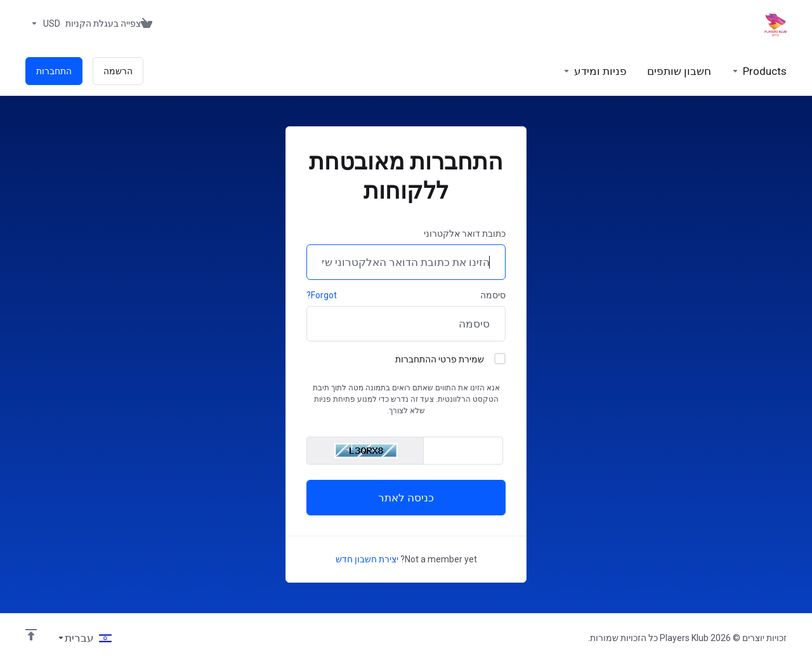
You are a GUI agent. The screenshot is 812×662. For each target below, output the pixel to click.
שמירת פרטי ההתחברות (450, 359)
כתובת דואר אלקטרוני (465, 234)
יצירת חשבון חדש (367, 559)
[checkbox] (500, 359)
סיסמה (493, 295)
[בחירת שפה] (84, 638)
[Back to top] (31, 635)
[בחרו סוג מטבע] (43, 23)
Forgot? (322, 295)
